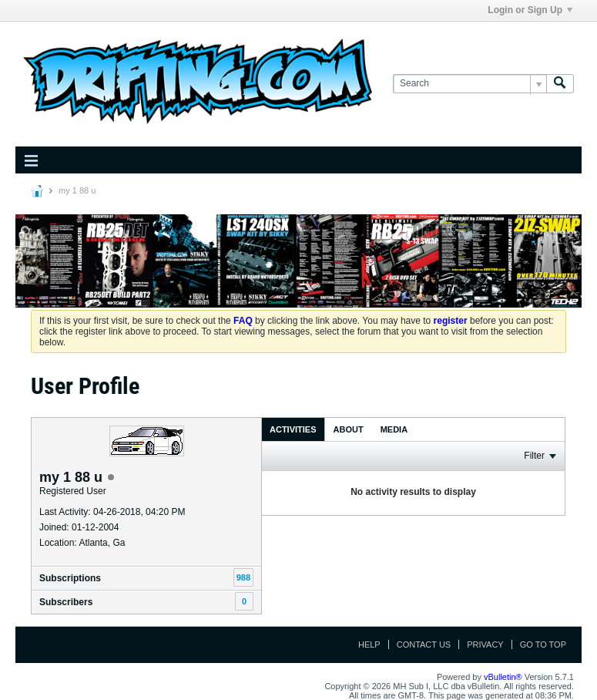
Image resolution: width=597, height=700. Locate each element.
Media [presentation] (394, 429)
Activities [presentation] (293, 429)
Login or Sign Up (530, 10)
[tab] (293, 429)
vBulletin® (503, 677)
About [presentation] (349, 429)
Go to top (543, 644)
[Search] (470, 84)
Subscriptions (70, 578)
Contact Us (424, 644)
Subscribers (66, 602)
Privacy (485, 644)
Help (369, 644)
